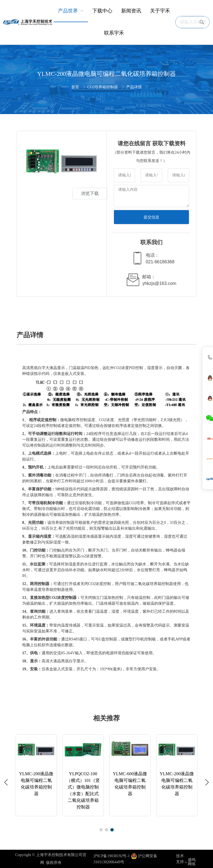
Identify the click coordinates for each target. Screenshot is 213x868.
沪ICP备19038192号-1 (112, 856)
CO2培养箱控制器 (103, 87)
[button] (6, 782)
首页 (76, 87)
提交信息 (151, 217)
